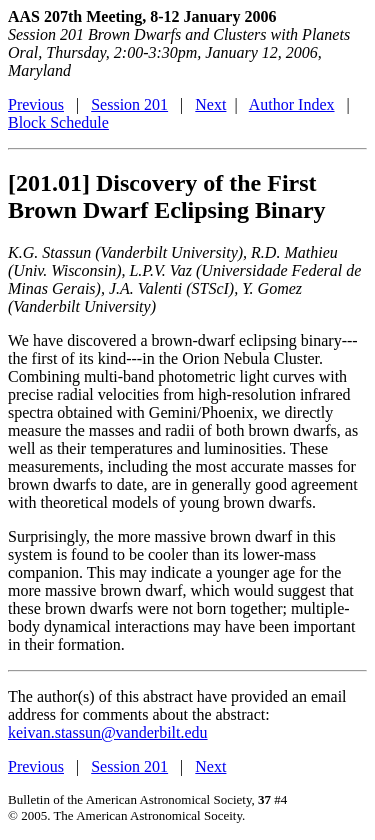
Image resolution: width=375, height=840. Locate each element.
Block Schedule (58, 122)
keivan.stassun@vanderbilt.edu (108, 732)
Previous (36, 104)
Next (210, 104)
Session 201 (129, 104)
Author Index (292, 104)
